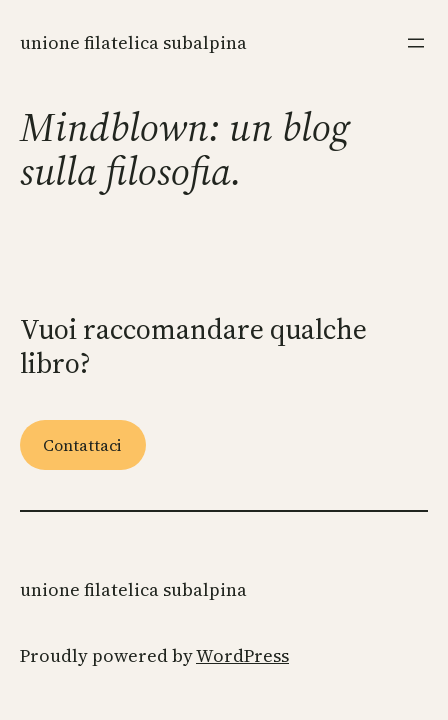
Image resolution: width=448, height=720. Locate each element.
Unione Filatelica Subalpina (133, 42)
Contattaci (82, 445)
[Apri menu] (416, 43)
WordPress (242, 655)
